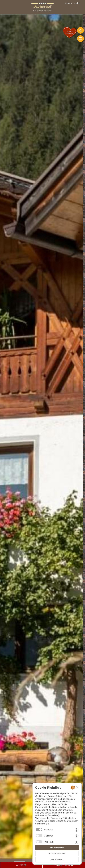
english (77, 3)
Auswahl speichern (57, 854)
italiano (69, 3)
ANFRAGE (21, 865)
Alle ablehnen (57, 859)
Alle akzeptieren (57, 848)
